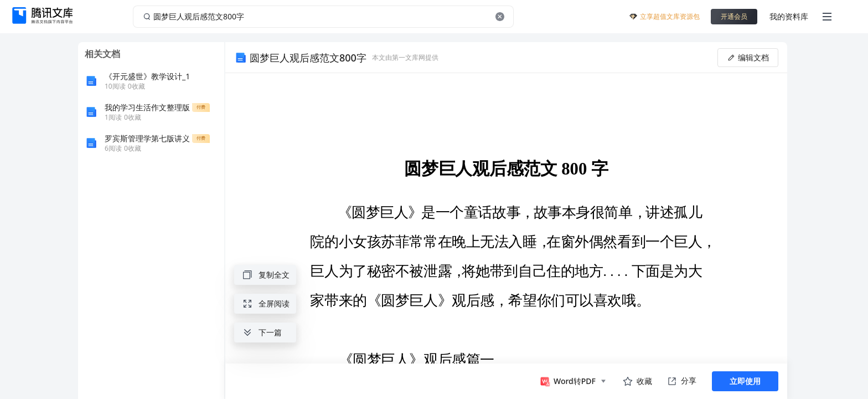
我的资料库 (789, 16)
